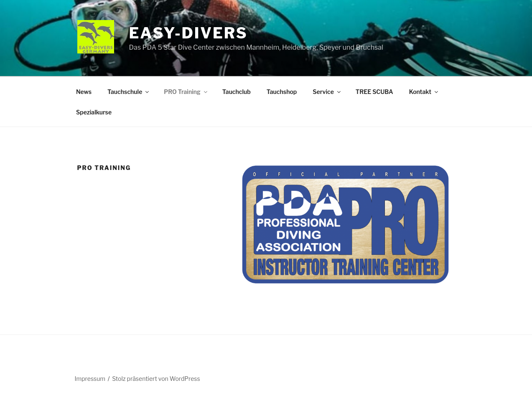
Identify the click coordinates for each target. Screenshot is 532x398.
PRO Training (186, 92)
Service (327, 92)
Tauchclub (237, 92)
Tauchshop (282, 92)
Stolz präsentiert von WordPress (156, 379)
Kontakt (424, 92)
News (84, 92)
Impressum (90, 379)
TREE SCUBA (374, 92)
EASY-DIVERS (188, 33)
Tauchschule (129, 92)
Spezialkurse (94, 112)
